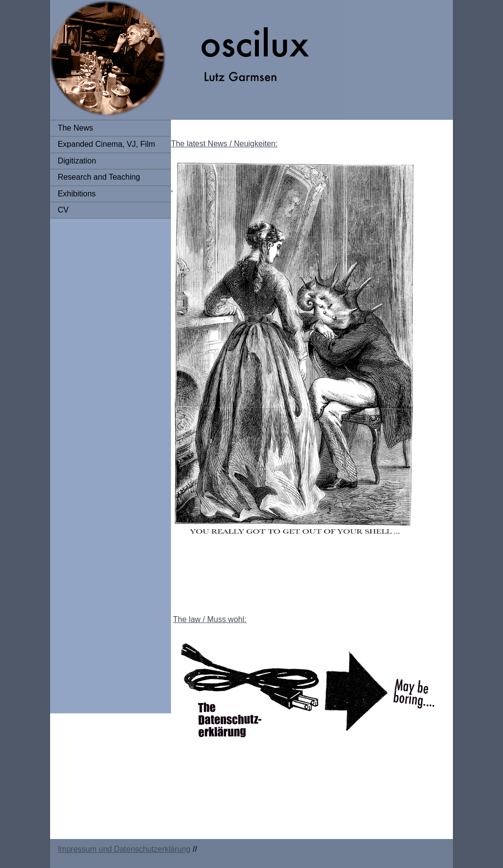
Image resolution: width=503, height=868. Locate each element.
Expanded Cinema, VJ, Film (106, 144)
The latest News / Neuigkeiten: (224, 144)
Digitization (77, 161)
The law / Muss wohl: (210, 619)
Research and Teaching (99, 177)
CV (63, 210)
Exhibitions (76, 194)
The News (75, 128)
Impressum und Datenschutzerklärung (124, 849)
